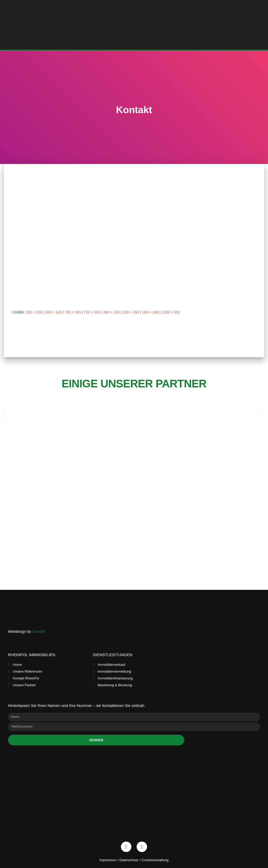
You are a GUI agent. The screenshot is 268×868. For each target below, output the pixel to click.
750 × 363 (73, 312)
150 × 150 (34, 312)
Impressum (108, 860)
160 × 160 (150, 312)
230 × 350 (131, 312)
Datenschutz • (130, 860)
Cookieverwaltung (155, 860)
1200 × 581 (171, 312)
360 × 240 (112, 312)
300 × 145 (54, 312)
